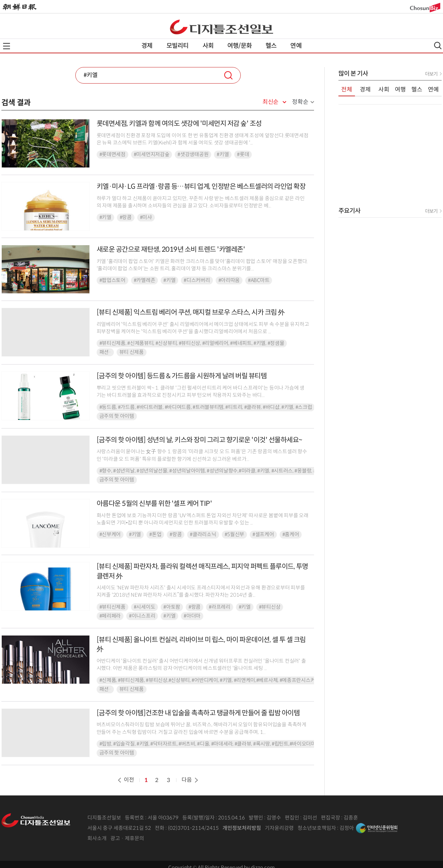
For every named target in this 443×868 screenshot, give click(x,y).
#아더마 (192, 616)
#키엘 (223, 154)
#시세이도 (145, 607)
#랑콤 (126, 217)
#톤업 (155, 534)
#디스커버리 (197, 280)
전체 (347, 90)
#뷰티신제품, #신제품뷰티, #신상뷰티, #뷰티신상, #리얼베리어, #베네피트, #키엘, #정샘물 (192, 343)
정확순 (300, 102)
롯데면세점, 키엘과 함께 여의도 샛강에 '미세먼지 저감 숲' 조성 (179, 124)
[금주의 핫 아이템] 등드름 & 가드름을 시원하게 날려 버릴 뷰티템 (182, 376)
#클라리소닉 (203, 534)
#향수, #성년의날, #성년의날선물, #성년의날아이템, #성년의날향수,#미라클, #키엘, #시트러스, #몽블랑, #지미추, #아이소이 (226, 471)
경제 (147, 46)
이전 (125, 780)
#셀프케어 (263, 534)
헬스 (271, 46)
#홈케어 (291, 534)
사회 (208, 46)
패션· (105, 352)
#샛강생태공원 (193, 154)
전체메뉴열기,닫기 (7, 46)
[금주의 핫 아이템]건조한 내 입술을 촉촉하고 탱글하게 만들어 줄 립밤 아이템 (198, 713)
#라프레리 (220, 607)
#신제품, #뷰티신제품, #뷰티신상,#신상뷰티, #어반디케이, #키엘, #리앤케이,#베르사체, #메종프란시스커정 (210, 680)
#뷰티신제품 (112, 607)
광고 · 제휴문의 (127, 838)
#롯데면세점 (112, 154)
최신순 (271, 102)
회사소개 (97, 838)
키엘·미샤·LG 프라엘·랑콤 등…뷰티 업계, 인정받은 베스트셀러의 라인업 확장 (201, 187)
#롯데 (243, 154)
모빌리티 (178, 46)
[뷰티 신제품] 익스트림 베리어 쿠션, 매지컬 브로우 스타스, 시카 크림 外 (191, 312)
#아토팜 (172, 607)
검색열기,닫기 (438, 46)
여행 (400, 90)
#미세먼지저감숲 (152, 154)
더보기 (431, 74)
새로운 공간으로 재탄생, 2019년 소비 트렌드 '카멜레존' (171, 249)
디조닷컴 (221, 27)
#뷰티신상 (270, 607)
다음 (191, 780)
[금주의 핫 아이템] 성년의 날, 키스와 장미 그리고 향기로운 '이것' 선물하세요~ (199, 440)
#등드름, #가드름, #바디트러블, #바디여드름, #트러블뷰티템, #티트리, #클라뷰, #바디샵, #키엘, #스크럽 (206, 407)
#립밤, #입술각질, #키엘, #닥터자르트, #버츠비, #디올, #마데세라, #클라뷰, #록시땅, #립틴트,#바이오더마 (208, 744)
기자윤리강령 (279, 828)
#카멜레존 (145, 280)
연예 (296, 46)
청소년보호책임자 (317, 828)
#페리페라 (110, 616)
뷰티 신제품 (132, 352)
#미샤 (146, 217)
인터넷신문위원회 (377, 828)
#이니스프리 (142, 616)
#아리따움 (229, 280)
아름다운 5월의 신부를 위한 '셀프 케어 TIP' (154, 504)
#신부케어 (110, 534)
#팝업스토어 (112, 280)
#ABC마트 (259, 280)
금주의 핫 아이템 (117, 416)
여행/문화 (240, 46)
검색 (228, 75)
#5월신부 (235, 534)
